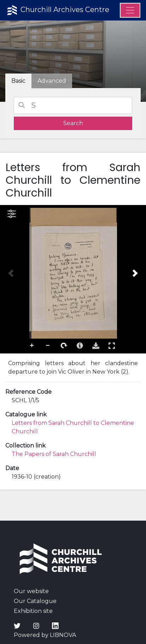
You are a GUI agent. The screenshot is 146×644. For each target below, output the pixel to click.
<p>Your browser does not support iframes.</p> (73, 279)
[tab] (52, 81)
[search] (73, 123)
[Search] (73, 105)
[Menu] (130, 10)
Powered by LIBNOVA (45, 635)
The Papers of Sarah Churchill (54, 454)
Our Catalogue (35, 601)
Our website (31, 591)
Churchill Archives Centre (57, 10)
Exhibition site (33, 611)
